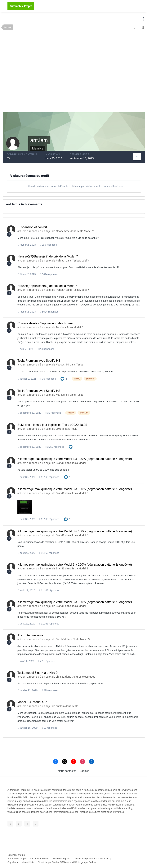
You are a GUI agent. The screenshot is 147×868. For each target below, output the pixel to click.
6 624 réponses (49, 274)
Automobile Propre (17, 859)
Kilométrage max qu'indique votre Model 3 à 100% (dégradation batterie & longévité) (75, 459)
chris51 (60, 677)
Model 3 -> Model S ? (32, 702)
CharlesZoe (63, 231)
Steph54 (61, 639)
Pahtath (60, 261)
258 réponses (46, 349)
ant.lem (22, 231)
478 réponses (47, 661)
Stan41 (60, 463)
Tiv (58, 327)
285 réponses (48, 245)
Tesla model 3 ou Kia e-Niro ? (38, 673)
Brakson (93, 862)
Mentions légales (61, 859)
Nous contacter (67, 771)
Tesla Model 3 (75, 327)
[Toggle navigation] (137, 6)
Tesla (80, 365)
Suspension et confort (32, 227)
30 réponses (48, 379)
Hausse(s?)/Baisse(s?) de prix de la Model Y (48, 256)
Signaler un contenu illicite (21, 862)
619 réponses (50, 690)
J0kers (60, 429)
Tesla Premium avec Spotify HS (39, 361)
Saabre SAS (58, 862)
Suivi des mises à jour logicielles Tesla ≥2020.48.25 (52, 425)
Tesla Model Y (85, 231)
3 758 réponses (55, 447)
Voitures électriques (83, 677)
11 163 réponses (49, 477)
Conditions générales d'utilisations (91, 859)
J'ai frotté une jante (30, 635)
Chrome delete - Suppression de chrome (45, 323)
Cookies (84, 771)
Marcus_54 (62, 365)
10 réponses (50, 728)
